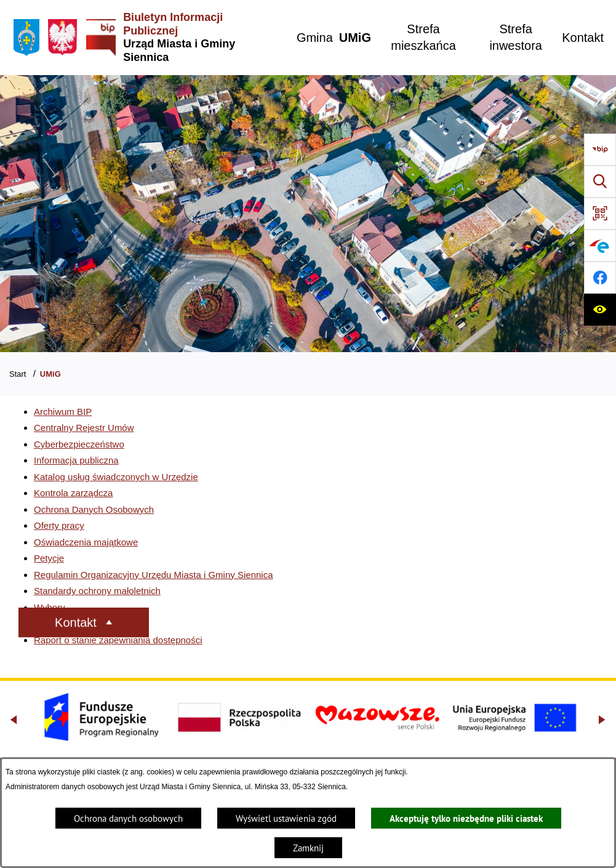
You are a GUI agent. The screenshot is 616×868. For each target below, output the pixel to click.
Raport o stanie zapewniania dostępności (118, 640)
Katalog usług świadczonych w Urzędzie (116, 477)
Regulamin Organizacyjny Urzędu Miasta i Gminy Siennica (154, 575)
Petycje (49, 558)
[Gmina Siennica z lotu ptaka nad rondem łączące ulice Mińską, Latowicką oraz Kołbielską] (308, 214)
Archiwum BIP (63, 412)
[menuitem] (315, 38)
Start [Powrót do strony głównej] (18, 374)
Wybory (50, 607)
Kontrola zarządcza (73, 493)
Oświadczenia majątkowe (86, 542)
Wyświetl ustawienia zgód (286, 818)
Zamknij (308, 848)
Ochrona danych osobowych (128, 818)
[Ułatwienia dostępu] (600, 310)
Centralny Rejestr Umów (84, 428)
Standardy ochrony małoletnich (97, 591)
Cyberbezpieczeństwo (79, 444)
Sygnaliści (55, 623)
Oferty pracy (59, 525)
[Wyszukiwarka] (600, 182)
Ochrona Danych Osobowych (94, 509)
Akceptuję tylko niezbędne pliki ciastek (466, 818)
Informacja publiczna (76, 460)
